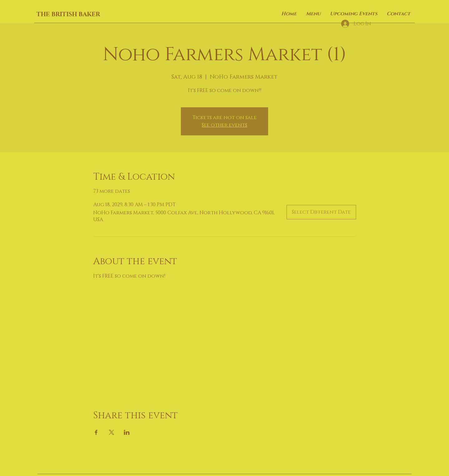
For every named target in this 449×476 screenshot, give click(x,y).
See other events (224, 125)
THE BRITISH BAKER (68, 14)
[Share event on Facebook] (96, 432)
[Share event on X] (111, 432)
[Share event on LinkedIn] (127, 432)
